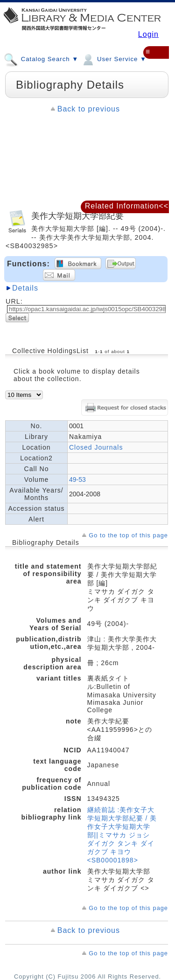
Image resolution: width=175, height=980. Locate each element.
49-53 (77, 480)
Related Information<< (127, 206)
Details (25, 288)
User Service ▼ (114, 59)
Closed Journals (96, 447)
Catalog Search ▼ (41, 59)
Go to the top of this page (128, 535)
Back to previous (89, 109)
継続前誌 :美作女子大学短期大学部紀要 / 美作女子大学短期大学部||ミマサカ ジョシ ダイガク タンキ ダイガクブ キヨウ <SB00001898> (122, 835)
